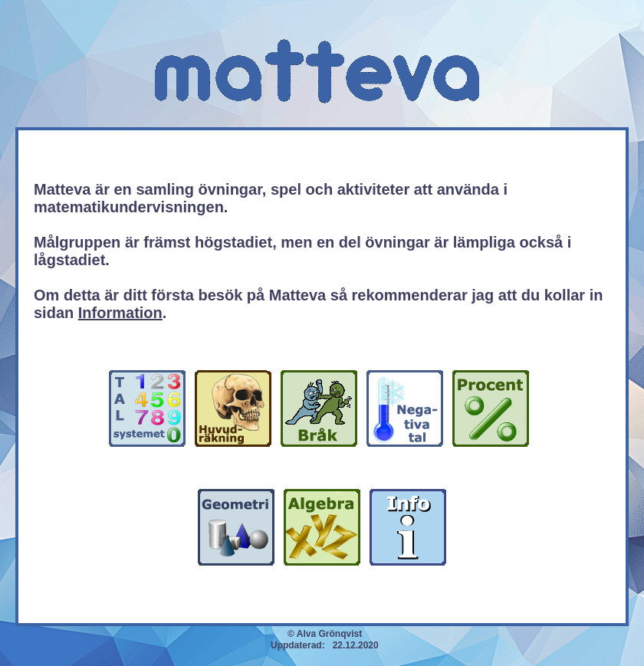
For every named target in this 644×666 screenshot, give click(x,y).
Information (120, 313)
